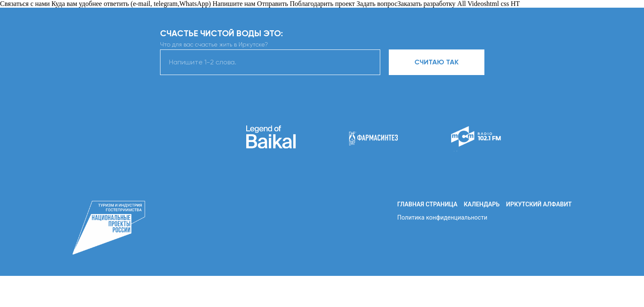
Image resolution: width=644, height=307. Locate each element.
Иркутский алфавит (539, 204)
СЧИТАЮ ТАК (437, 62)
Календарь (482, 204)
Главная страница (427, 204)
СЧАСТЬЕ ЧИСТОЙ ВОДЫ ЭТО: (221, 33)
